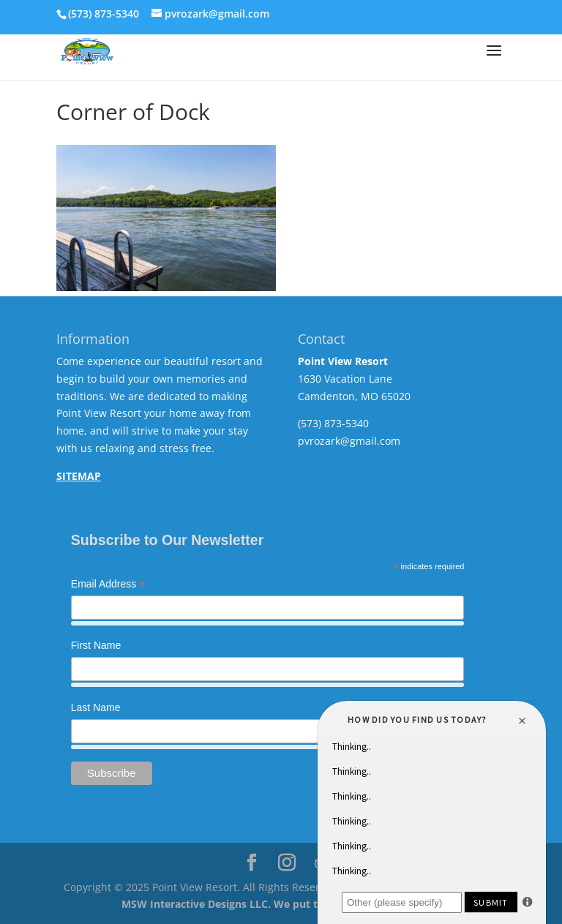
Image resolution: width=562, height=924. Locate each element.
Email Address (108, 585)
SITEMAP (79, 476)
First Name (96, 645)
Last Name (96, 707)
